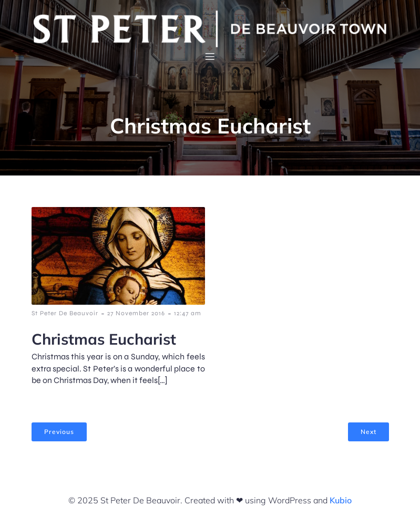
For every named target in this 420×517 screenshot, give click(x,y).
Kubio (341, 500)
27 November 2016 (136, 313)
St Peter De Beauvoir (65, 313)
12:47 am (188, 313)
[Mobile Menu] (210, 56)
